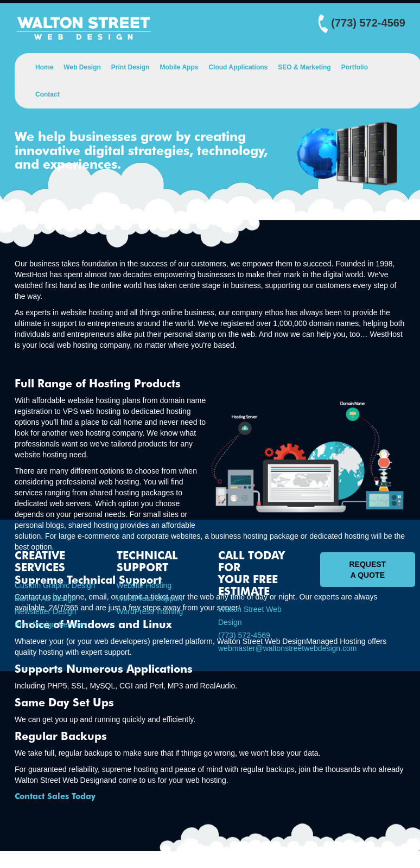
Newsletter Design (46, 611)
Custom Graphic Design (55, 585)
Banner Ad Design (45, 598)
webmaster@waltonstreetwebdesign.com (287, 648)
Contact (47, 94)
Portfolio (355, 67)
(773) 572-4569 (244, 635)
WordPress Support (150, 598)
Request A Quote (368, 570)
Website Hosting (144, 585)
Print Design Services (51, 624)
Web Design (82, 67)
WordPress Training (150, 611)
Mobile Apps (179, 67)
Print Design (131, 67)
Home (44, 67)
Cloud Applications (238, 67)
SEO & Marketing (304, 67)
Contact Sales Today (55, 796)
